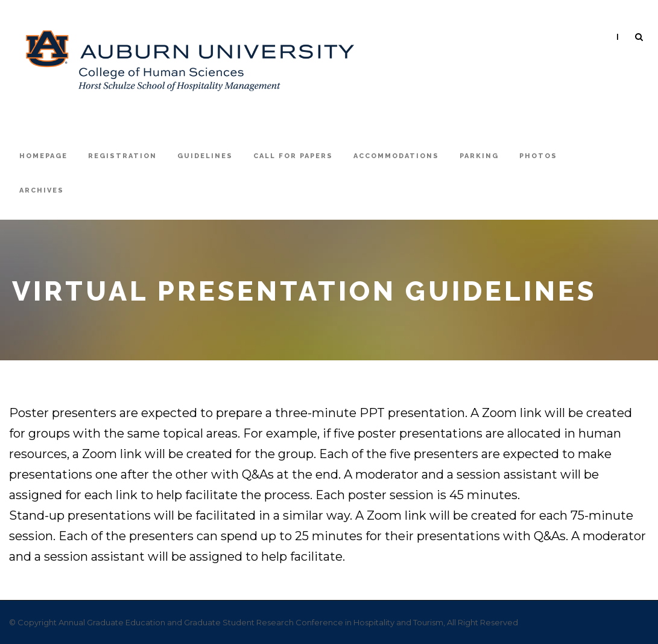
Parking (479, 156)
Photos (538, 156)
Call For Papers (293, 156)
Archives (42, 190)
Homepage (43, 156)
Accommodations (396, 156)
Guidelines (205, 156)
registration (122, 156)
